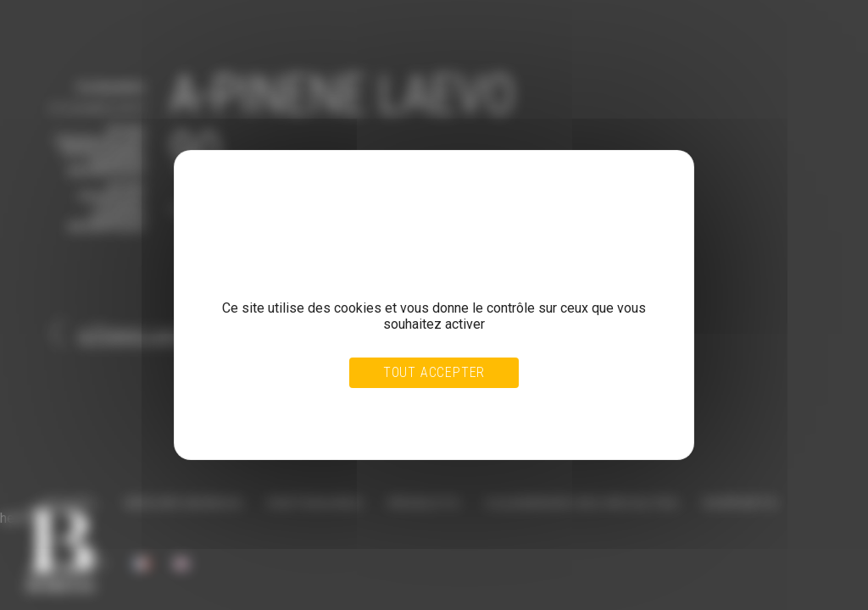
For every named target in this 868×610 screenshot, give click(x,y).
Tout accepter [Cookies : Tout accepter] (434, 372)
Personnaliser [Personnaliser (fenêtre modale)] (471, 408)
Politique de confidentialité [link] (273, 424)
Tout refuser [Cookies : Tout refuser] (394, 408)
